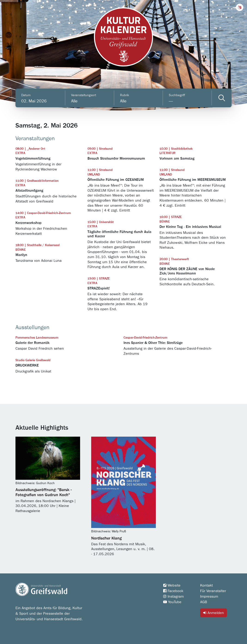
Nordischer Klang (106, 538)
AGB (204, 602)
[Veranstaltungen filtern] (222, 98)
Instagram (173, 596)
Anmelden (214, 613)
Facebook (173, 591)
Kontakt (206, 585)
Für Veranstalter (213, 591)
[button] (240, 7)
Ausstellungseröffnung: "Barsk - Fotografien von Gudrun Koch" (44, 492)
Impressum (209, 596)
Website (172, 585)
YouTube (172, 602)
